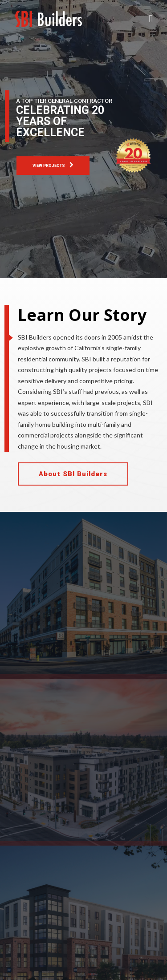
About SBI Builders (73, 474)
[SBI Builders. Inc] (49, 19)
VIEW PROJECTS (53, 165)
